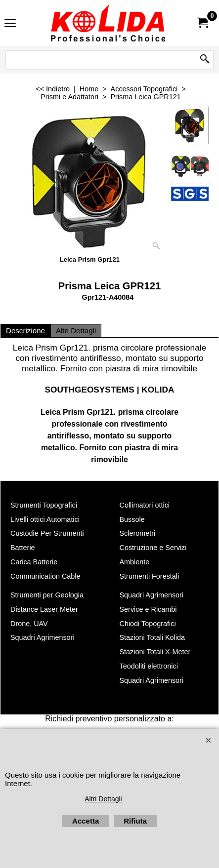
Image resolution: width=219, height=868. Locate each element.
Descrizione (25, 331)
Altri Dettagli (76, 331)
